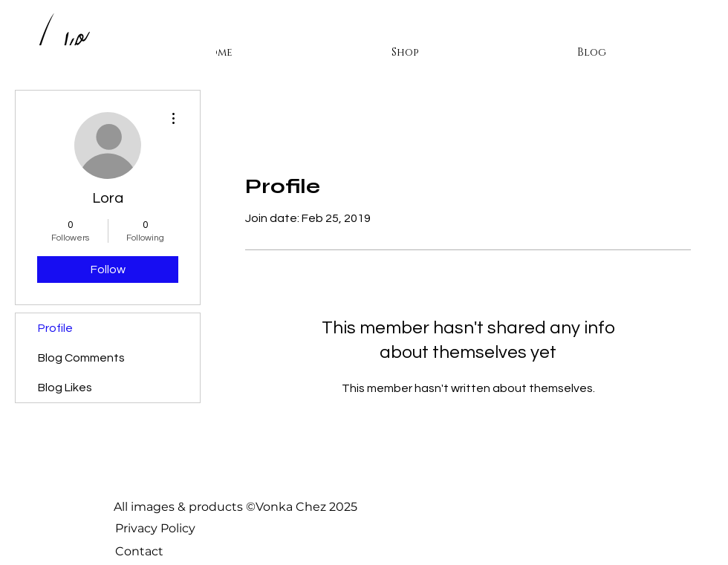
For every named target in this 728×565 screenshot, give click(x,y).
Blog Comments (81, 358)
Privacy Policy (155, 528)
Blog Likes (65, 388)
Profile (55, 328)
